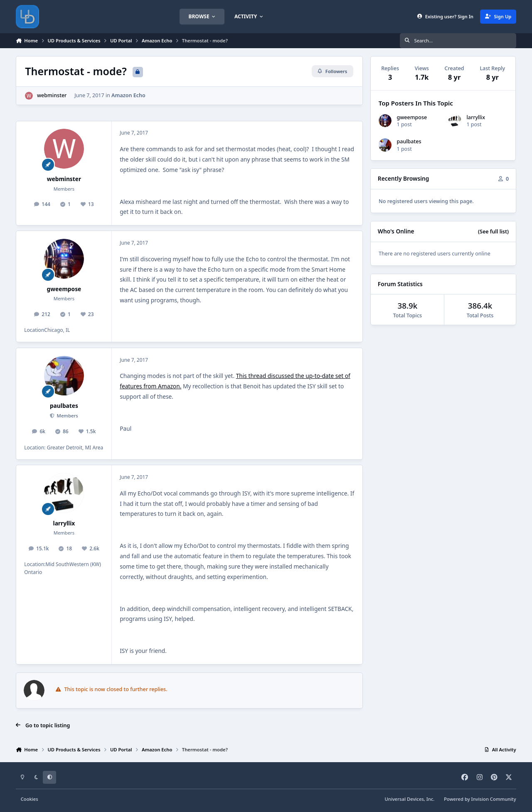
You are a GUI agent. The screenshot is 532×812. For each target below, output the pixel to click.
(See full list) (493, 232)
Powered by (480, 799)
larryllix (64, 523)
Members (67, 416)
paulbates (64, 406)
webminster (52, 95)
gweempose (64, 289)
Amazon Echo (129, 95)
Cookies (30, 799)
